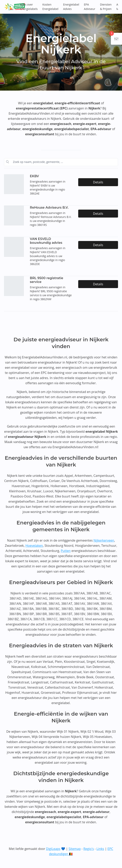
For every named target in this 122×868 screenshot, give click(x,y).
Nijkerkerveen (104, 540)
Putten (66, 551)
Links (100, 849)
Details (98, 182)
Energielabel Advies (71, 7)
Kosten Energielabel (50, 7)
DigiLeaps (53, 849)
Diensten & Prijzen (106, 7)
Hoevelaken (34, 546)
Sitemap (75, 849)
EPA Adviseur (90, 7)
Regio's (89, 849)
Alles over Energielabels (29, 7)
